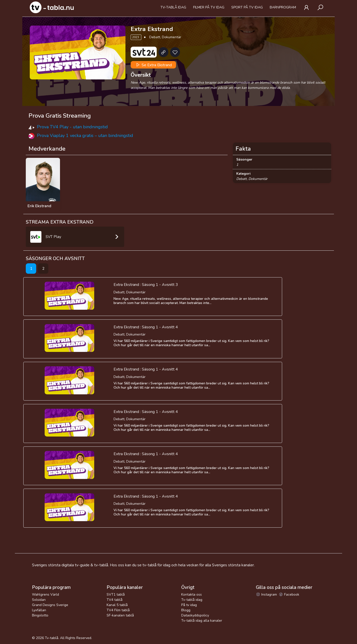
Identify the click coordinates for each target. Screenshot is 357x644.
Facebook (289, 594)
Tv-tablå (52, 638)
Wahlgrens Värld (45, 594)
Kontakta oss (192, 594)
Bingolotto (40, 615)
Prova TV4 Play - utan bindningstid (72, 127)
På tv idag (189, 605)
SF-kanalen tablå (120, 615)
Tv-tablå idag (173, 7)
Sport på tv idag (247, 7)
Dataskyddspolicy (195, 615)
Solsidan (39, 600)
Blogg (186, 610)
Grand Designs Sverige (50, 605)
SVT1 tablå (116, 594)
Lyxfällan (39, 610)
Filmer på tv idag (209, 7)
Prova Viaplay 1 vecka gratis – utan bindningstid (85, 136)
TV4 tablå (115, 600)
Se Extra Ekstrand (153, 65)
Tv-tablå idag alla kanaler (202, 621)
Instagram (266, 594)
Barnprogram (283, 7)
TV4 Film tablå (118, 610)
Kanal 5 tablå (117, 605)
